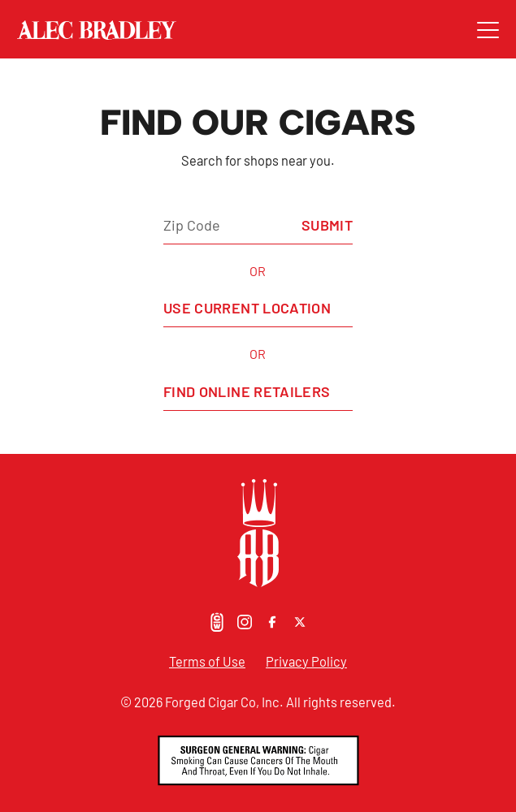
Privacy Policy (306, 661)
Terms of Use (207, 661)
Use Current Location (247, 308)
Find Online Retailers (247, 391)
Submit (327, 225)
